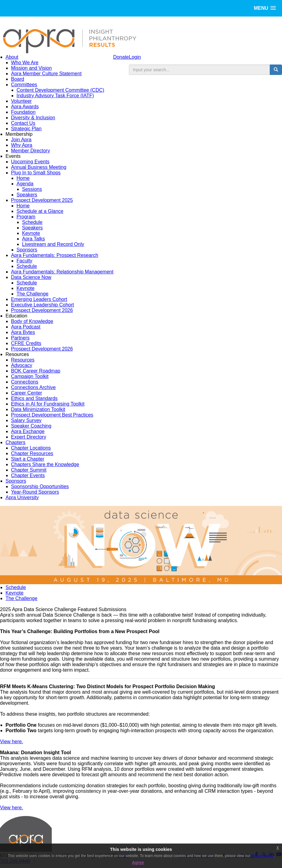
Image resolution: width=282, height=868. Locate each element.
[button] (265, 8)
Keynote (15, 593)
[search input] (199, 70)
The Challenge (21, 598)
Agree (138, 862)
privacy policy (262, 856)
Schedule (16, 587)
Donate (121, 57)
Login (135, 57)
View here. (11, 742)
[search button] (276, 70)
